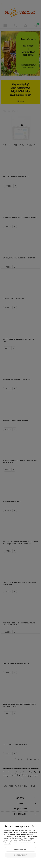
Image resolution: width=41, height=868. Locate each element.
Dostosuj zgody (21, 855)
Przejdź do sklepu (20, 849)
